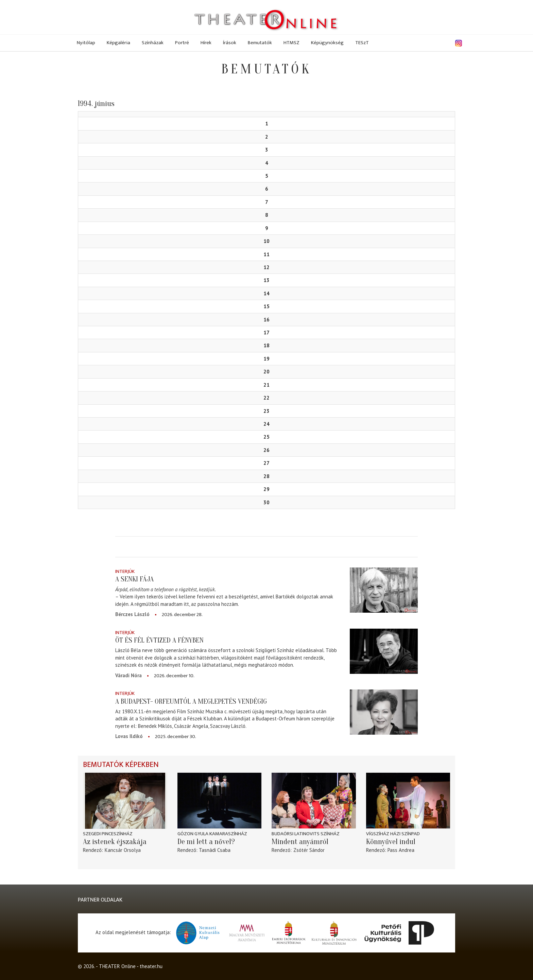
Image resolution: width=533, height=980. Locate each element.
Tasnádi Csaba (215, 850)
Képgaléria (118, 43)
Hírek (206, 43)
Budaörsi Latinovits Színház (306, 834)
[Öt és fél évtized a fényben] (384, 651)
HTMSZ (291, 43)
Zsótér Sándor (309, 850)
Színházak (153, 43)
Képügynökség (327, 43)
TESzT (362, 43)
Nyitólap (86, 43)
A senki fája (134, 579)
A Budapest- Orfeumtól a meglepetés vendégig (191, 701)
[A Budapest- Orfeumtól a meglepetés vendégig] (384, 712)
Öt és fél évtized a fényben (159, 640)
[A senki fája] (384, 590)
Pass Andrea (401, 850)
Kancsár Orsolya (123, 850)
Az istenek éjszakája (115, 842)
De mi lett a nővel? (206, 842)
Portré (182, 43)
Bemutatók (260, 43)
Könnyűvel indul (391, 842)
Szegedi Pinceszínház (108, 834)
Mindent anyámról (300, 842)
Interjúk (125, 571)
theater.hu (151, 966)
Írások (230, 43)
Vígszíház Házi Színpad (393, 834)
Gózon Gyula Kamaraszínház (212, 834)
